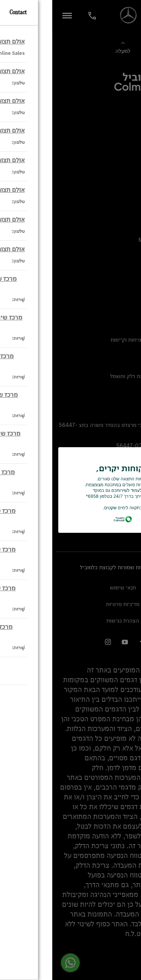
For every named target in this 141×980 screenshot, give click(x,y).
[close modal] (124, 459)
